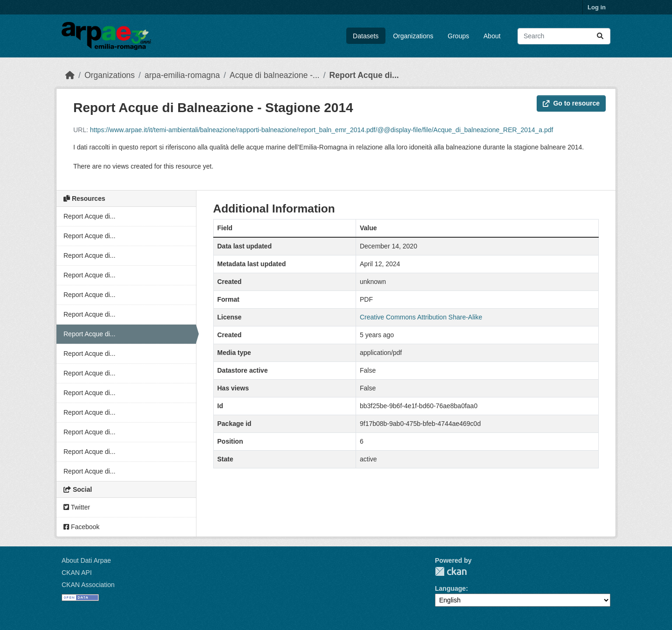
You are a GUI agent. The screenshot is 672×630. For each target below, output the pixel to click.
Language (450, 588)
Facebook (81, 527)
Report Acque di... (364, 75)
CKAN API (77, 573)
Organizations (413, 36)
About (492, 36)
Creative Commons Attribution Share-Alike (421, 317)
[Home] (70, 75)
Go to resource (571, 103)
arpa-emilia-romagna (182, 75)
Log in (597, 7)
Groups (458, 36)
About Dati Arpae (86, 560)
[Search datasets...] (564, 36)
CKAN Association (88, 585)
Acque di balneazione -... (275, 75)
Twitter (77, 507)
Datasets (366, 36)
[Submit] (600, 36)
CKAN (451, 571)
